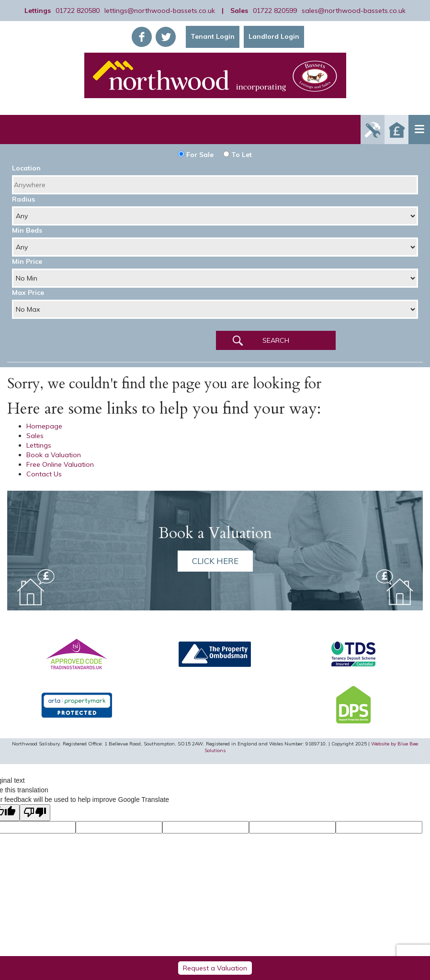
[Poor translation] (35, 813)
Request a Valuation (215, 968)
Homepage (44, 426)
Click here (215, 561)
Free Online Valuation (60, 464)
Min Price (27, 261)
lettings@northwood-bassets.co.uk (160, 11)
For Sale (196, 155)
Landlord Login (274, 36)
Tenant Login (213, 36)
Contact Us (44, 474)
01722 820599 (275, 11)
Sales (35, 436)
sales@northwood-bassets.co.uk (354, 11)
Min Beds (27, 230)
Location (26, 168)
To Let (238, 155)
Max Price (28, 293)
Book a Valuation (54, 455)
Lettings (39, 445)
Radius (23, 199)
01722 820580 (78, 11)
